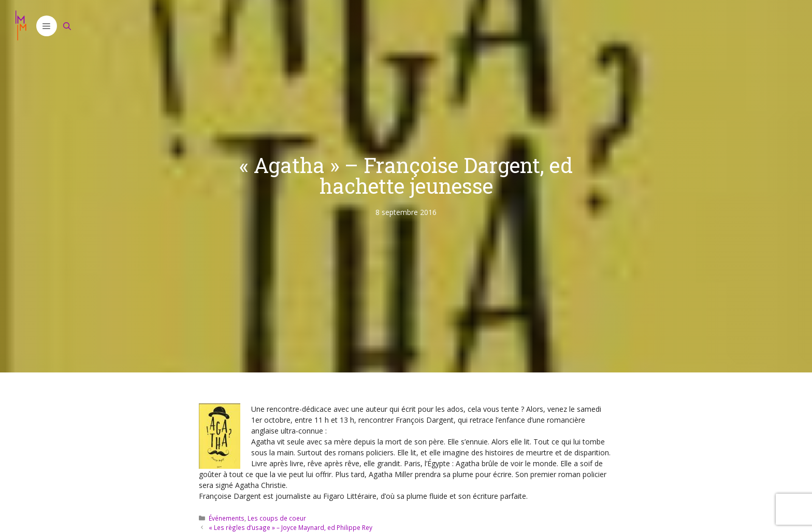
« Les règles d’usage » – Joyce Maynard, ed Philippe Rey (291, 527)
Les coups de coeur (277, 518)
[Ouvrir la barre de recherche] (67, 26)
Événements (227, 518)
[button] (47, 26)
